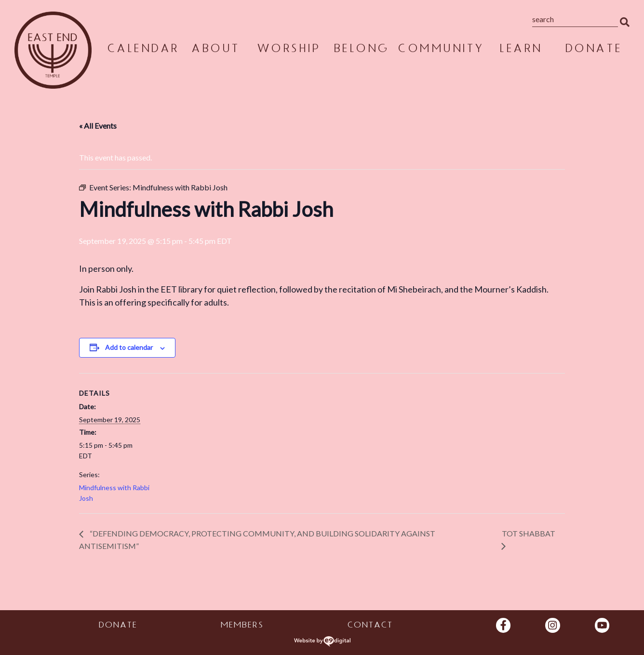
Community (441, 50)
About (215, 50)
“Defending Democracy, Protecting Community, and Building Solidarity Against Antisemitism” (257, 540)
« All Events (98, 126)
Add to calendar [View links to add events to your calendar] (129, 347)
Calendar (143, 50)
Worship (288, 50)
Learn (520, 50)
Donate (593, 50)
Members (242, 626)
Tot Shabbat (529, 533)
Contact (370, 626)
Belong (361, 50)
